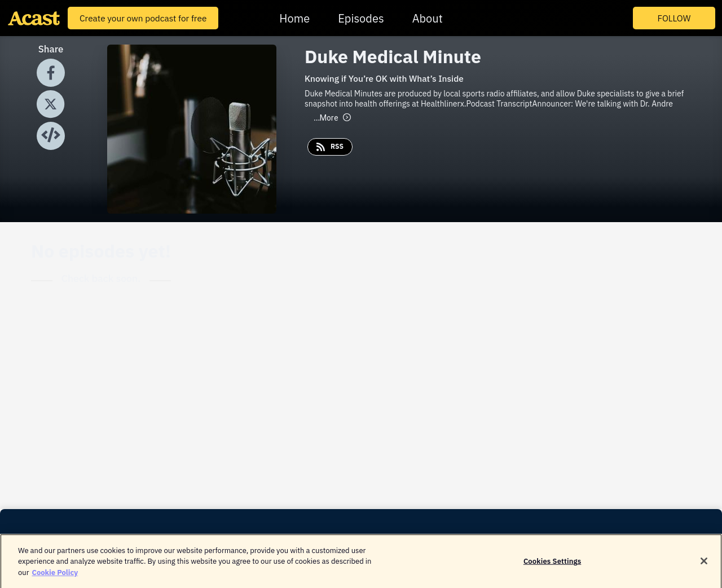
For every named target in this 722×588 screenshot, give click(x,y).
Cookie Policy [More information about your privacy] (55, 575)
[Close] (704, 564)
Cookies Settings (552, 564)
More (332, 118)
